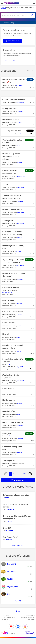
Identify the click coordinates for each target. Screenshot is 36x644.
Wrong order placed (10, 108)
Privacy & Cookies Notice (8, 617)
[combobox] (16, 15)
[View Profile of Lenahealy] (20, 201)
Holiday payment (9, 400)
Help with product (14, 131)
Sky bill (5, 184)
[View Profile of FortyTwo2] (19, 315)
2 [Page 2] (13, 474)
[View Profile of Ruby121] (19, 403)
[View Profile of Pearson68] (21, 224)
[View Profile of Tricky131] (20, 453)
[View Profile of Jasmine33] (9, 530)
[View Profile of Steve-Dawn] (21, 213)
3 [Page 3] (17, 474)
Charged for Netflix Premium (14, 99)
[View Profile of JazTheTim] (20, 279)
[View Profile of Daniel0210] (20, 134)
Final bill (6, 334)
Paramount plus (9, 323)
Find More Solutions (18, 546)
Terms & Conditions (29, 615)
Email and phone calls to (12, 209)
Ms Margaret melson (11, 287)
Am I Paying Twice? (11, 537)
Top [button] (19, 611)
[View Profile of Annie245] (20, 162)
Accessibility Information (28, 617)
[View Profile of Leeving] (19, 351)
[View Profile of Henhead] (20, 123)
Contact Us (31, 619)
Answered (29, 140)
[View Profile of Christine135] (20, 265)
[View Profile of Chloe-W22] (19, 85)
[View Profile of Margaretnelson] (7, 292)
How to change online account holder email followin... (11, 156)
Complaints (5, 619)
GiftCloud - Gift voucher (12, 312)
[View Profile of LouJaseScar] (21, 176)
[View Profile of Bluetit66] (20, 426)
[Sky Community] (12, 3)
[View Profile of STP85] (19, 392)
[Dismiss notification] (34, 8)
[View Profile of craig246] (19, 304)
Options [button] (29, 71)
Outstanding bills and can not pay (17, 495)
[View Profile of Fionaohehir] (20, 187)
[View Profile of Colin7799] (9, 540)
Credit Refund (8, 389)
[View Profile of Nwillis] (18, 337)
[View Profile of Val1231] (19, 326)
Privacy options (6, 615)
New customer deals (11, 120)
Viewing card (8, 221)
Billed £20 (7, 528)
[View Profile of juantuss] (20, 238)
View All (18, 601)
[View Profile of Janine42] (20, 112)
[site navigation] (2, 3)
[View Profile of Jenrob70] (20, 439)
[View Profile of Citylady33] (20, 367)
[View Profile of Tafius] (19, 146)
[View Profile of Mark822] (19, 252)
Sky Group (4, 621)
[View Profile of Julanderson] (21, 103)
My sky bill (7, 434)
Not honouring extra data (13, 422)
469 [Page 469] (25, 474)
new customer (8, 300)
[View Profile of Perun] (19, 414)
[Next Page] (30, 474)
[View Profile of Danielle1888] (21, 381)
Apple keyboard (9, 461)
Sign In (34, 3)
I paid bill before (9, 411)
